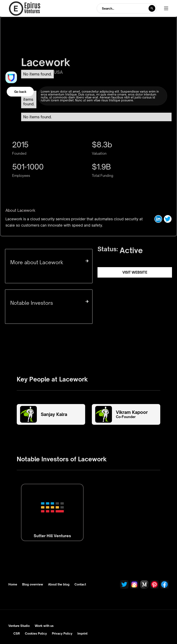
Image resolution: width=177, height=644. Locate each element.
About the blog (59, 584)
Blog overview (33, 584)
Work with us (44, 626)
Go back (20, 92)
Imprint (82, 633)
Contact (80, 584)
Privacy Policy (62, 633)
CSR (17, 633)
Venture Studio (19, 626)
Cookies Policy (36, 633)
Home (13, 584)
